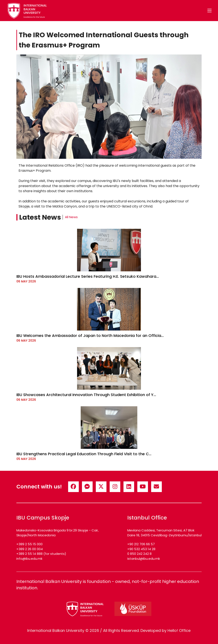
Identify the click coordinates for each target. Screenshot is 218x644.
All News (71, 217)
